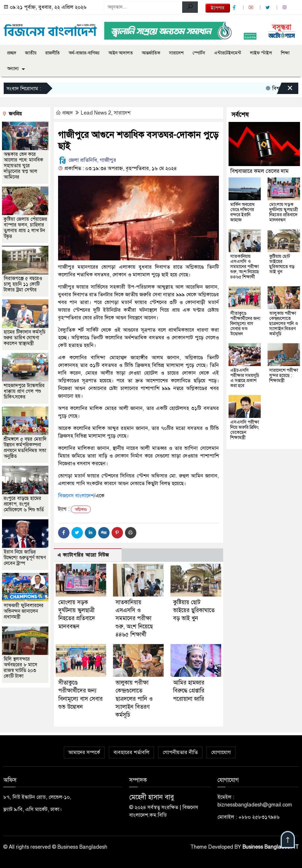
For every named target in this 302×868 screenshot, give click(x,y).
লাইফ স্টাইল (261, 53)
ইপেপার (218, 8)
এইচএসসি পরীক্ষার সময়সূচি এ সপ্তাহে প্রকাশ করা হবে (245, 378)
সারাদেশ (176, 53)
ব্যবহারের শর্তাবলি (132, 752)
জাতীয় (31, 53)
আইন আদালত (121, 53)
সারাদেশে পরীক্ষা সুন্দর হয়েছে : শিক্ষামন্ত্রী (284, 375)
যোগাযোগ (221, 752)
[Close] (285, 90)
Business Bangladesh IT (271, 847)
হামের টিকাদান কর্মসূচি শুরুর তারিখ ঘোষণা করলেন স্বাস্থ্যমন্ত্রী (25, 338)
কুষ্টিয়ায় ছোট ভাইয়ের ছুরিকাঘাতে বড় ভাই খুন (194, 610)
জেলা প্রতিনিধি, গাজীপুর (87, 160)
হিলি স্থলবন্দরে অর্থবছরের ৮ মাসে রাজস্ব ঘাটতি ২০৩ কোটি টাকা (20, 668)
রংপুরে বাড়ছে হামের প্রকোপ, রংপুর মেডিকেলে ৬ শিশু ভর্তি (24, 504)
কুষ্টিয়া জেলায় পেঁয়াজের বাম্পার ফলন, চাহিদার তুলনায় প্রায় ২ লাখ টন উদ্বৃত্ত (25, 228)
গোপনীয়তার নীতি (180, 752)
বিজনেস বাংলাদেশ (76, 496)
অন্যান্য (13, 69)
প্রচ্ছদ (12, 53)
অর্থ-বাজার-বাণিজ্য (84, 53)
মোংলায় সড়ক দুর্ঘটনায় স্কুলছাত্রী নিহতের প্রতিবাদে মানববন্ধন (284, 212)
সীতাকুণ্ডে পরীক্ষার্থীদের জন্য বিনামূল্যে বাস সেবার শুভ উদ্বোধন (245, 324)
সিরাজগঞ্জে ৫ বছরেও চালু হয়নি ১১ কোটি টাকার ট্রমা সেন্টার (23, 284)
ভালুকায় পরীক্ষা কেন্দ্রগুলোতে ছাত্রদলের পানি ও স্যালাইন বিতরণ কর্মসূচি (134, 699)
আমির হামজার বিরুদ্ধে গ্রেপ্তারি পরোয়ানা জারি (189, 691)
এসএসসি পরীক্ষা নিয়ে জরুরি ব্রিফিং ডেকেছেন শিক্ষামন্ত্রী (245, 430)
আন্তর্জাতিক (151, 53)
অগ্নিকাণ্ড (81, 509)
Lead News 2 (96, 113)
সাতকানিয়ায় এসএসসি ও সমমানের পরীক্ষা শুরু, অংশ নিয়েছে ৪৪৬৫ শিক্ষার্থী (134, 618)
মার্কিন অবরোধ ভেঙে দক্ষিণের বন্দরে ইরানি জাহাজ (242, 212)
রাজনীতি (53, 53)
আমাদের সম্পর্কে (84, 752)
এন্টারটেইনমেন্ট (228, 53)
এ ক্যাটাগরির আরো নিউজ (83, 555)
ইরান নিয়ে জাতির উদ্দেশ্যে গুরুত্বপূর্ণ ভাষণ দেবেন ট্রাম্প (25, 558)
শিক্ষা (285, 53)
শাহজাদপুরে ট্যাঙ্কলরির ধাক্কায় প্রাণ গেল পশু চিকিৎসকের (24, 391)
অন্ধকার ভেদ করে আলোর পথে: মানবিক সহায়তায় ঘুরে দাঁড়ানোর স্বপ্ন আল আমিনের (23, 166)
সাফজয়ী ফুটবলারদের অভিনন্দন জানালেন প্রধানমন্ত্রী (24, 611)
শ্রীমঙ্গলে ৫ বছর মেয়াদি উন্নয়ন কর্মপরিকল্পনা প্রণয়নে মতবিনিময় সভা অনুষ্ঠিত (25, 448)
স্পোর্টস (199, 53)
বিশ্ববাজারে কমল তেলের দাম (259, 171)
